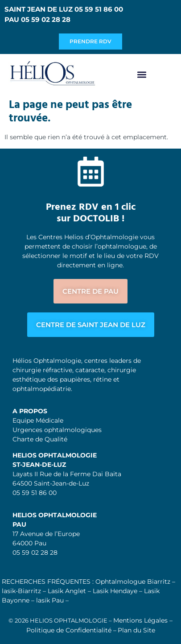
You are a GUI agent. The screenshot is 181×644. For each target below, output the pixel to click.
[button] (142, 75)
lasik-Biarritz (21, 591)
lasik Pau (50, 600)
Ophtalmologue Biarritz (133, 582)
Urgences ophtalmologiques (57, 430)
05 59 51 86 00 (35, 493)
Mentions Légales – (143, 620)
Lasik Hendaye (115, 591)
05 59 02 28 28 (35, 553)
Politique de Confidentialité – (71, 630)
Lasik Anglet (67, 591)
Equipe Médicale (38, 420)
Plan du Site (136, 630)
